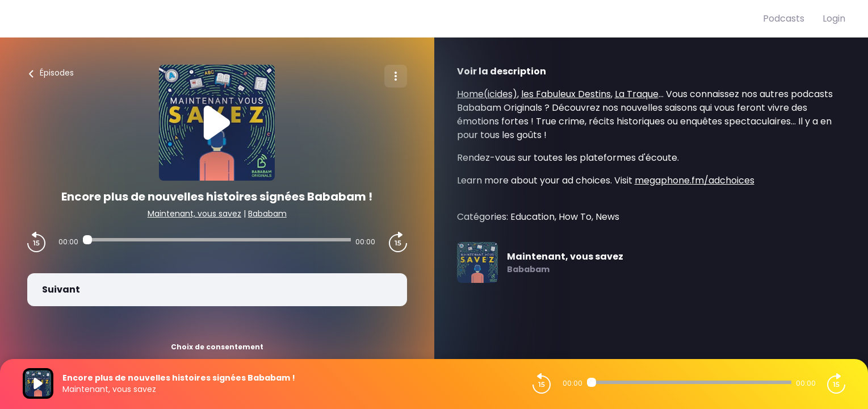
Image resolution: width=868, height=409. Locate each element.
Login (834, 18)
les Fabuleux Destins (566, 94)
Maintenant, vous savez (194, 214)
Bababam (267, 214)
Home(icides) (487, 94)
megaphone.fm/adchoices (695, 180)
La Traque (637, 94)
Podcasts (784, 18)
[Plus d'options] (396, 76)
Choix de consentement (217, 347)
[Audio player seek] (217, 240)
